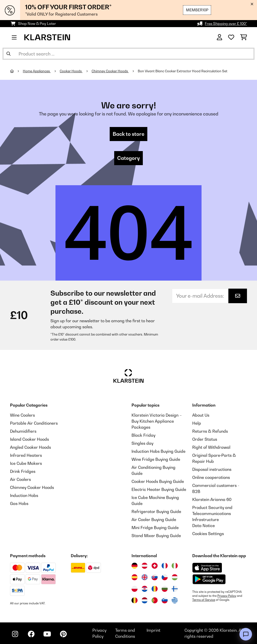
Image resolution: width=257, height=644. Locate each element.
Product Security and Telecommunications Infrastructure (212, 513)
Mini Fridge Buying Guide (155, 528)
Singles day (142, 443)
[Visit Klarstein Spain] (135, 577)
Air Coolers (20, 479)
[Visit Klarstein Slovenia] (165, 600)
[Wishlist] (231, 37)
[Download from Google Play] (209, 579)
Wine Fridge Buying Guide (156, 459)
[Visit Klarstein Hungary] (175, 577)
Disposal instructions (212, 469)
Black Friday (143, 435)
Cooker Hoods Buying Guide (158, 481)
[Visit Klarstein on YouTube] (47, 634)
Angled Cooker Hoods (30, 447)
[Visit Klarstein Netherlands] (145, 600)
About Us (201, 415)
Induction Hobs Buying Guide (158, 451)
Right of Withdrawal (211, 447)
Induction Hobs (24, 495)
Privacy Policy (227, 596)
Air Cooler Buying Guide (154, 520)
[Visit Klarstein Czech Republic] (165, 577)
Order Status (205, 439)
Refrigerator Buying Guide (156, 511)
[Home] (16, 71)
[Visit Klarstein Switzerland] (155, 566)
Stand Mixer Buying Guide (156, 536)
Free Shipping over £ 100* (226, 23)
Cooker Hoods (71, 71)
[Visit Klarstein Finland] (175, 589)
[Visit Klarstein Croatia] (145, 589)
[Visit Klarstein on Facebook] (31, 634)
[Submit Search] (9, 54)
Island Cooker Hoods (29, 439)
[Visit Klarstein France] (165, 566)
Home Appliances (37, 71)
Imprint (153, 630)
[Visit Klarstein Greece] (175, 601)
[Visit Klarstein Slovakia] (155, 577)
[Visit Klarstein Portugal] (155, 600)
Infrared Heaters (26, 455)
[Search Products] (128, 54)
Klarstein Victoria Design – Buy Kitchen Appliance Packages (157, 421)
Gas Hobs (19, 503)
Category (128, 158)
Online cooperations (211, 477)
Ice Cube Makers (26, 463)
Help (197, 423)
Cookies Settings (208, 534)
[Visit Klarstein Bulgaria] (165, 589)
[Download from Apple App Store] (207, 568)
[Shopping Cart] (244, 37)
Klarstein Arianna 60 (212, 499)
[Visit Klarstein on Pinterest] (63, 634)
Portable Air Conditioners (34, 423)
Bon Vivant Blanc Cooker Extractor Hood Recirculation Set (183, 71)
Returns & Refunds (210, 431)
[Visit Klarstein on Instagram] (15, 634)
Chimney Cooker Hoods (110, 71)
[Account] (219, 37)
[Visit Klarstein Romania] (155, 589)
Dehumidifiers (23, 431)
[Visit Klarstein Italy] (175, 566)
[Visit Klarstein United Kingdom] (145, 577)
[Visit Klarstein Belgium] (135, 600)
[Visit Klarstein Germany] (135, 566)
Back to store (128, 134)
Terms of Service (204, 600)
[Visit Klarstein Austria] (145, 566)
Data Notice (204, 526)
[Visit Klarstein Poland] (135, 589)
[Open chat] (246, 634)
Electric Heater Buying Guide (159, 489)
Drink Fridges (23, 471)
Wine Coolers (22, 415)
